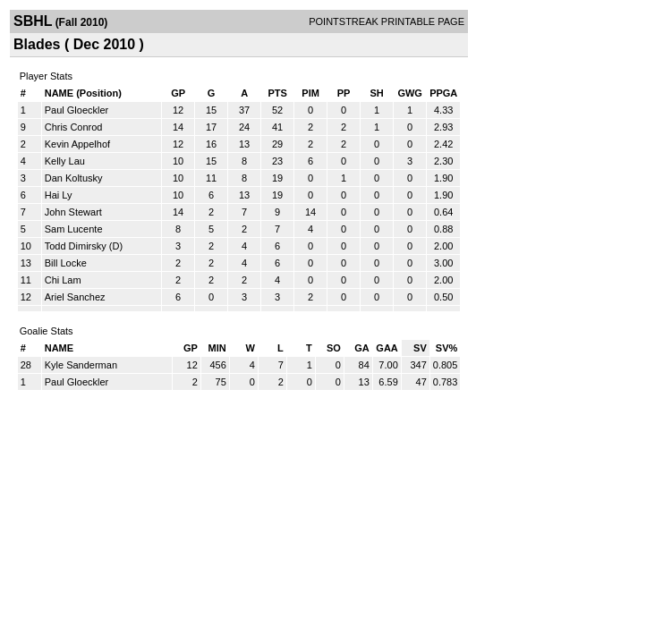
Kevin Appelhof (77, 144)
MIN (217, 348)
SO (334, 348)
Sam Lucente (74, 229)
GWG (410, 93)
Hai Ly (59, 195)
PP (344, 93)
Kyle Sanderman (81, 365)
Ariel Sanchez (75, 297)
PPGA (443, 93)
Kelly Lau (65, 161)
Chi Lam (63, 280)
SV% (446, 348)
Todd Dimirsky (76, 246)
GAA (387, 348)
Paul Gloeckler (77, 110)
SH (376, 93)
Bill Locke (66, 263)
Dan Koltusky (74, 178)
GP (178, 93)
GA (362, 348)
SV (420, 348)
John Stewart (73, 212)
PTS (277, 93)
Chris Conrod (74, 127)
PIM (310, 93)
